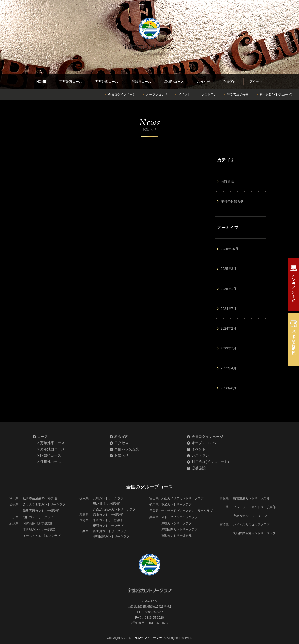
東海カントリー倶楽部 (176, 536)
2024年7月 (229, 309)
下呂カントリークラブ (176, 504)
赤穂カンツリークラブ (176, 523)
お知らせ (204, 82)
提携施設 (199, 468)
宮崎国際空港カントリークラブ (254, 533)
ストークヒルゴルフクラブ (179, 517)
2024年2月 (229, 328)
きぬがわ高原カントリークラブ (114, 509)
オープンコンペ (157, 94)
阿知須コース (141, 82)
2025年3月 (229, 269)
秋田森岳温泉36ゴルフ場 (40, 498)
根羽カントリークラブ (108, 526)
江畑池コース (174, 82)
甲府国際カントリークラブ (111, 536)
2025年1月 (229, 289)
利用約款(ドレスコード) (276, 94)
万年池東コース (71, 82)
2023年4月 (229, 368)
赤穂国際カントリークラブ (179, 529)
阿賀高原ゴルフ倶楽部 (38, 523)
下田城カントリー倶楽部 (40, 529)
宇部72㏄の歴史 (238, 94)
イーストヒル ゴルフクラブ (42, 536)
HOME (41, 82)
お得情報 (227, 181)
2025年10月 (230, 249)
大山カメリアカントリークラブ (182, 498)
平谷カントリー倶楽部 (108, 520)
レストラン (209, 94)
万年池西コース (107, 82)
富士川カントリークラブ (110, 531)
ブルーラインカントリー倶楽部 (254, 507)
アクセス (256, 82)
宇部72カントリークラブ (250, 516)
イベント (184, 94)
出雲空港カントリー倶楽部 (251, 498)
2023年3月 (229, 388)
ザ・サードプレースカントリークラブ (187, 511)
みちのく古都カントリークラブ (44, 504)
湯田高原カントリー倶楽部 (41, 511)
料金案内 (230, 82)
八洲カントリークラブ (108, 498)
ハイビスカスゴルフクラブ (251, 525)
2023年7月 (229, 348)
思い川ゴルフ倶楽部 (107, 504)
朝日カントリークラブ (38, 517)
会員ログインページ (122, 94)
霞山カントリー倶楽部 (108, 515)
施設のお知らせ (232, 201)
